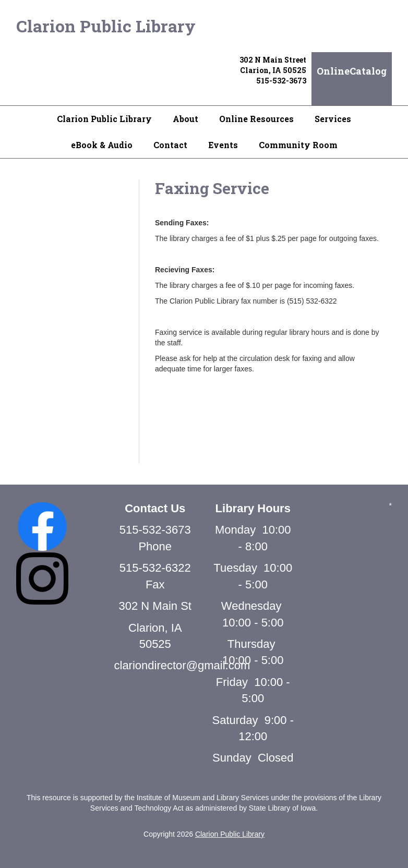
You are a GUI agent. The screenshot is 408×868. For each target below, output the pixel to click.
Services (333, 119)
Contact (170, 145)
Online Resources (256, 119)
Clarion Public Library (106, 26)
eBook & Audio (102, 145)
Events (223, 145)
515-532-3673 (281, 81)
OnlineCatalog (352, 71)
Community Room (298, 145)
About (185, 119)
